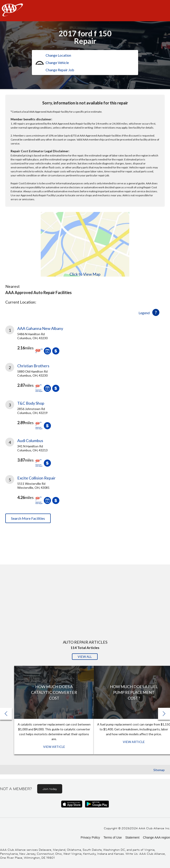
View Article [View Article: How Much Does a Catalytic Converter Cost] (54, 747)
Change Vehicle (57, 63)
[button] (164, 714)
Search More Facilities (28, 518)
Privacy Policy (90, 837)
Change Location (58, 55)
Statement (132, 837)
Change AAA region (156, 837)
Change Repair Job (60, 70)
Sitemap (159, 770)
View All (85, 657)
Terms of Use (112, 837)
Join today (50, 789)
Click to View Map (85, 274)
